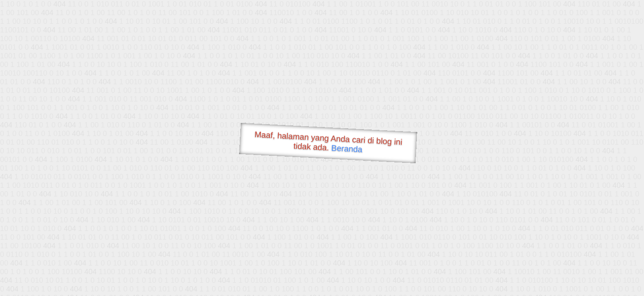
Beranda (347, 148)
